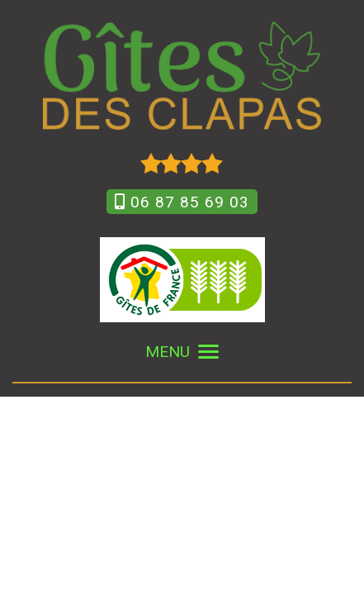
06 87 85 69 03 (182, 202)
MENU (182, 352)
